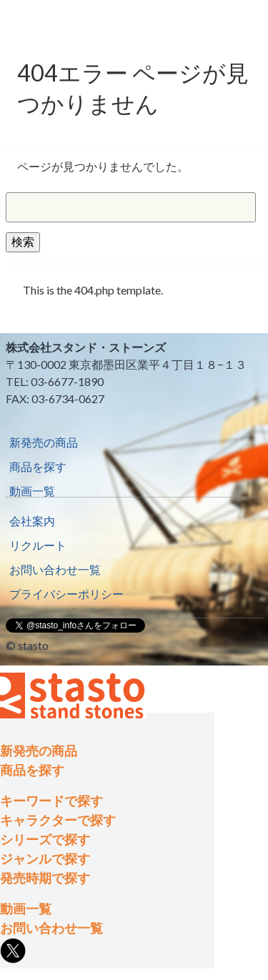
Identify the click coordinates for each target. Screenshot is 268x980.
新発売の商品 (44, 442)
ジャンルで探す (45, 858)
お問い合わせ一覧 (55, 569)
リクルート (38, 545)
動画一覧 (32, 491)
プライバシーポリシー (66, 594)
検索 (23, 241)
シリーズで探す (45, 839)
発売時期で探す (45, 878)
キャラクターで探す (58, 820)
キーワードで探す (51, 801)
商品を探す (38, 466)
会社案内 (32, 521)
